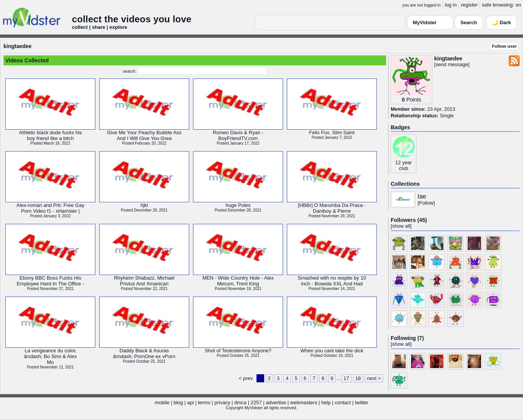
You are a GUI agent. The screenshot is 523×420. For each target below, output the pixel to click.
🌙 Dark (501, 22)
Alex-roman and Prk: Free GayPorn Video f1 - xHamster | (50, 208)
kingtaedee (17, 46)
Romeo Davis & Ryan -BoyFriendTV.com (238, 135)
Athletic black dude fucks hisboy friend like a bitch (50, 135)
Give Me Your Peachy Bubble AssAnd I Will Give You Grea (144, 135)
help (326, 402)
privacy (222, 402)
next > (374, 378)
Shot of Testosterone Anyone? (238, 351)
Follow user (504, 46)
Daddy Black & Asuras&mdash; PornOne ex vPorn (144, 353)
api (190, 402)
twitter (362, 402)
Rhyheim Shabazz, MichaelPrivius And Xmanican (144, 281)
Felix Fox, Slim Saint (332, 132)
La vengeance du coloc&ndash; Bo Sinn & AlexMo (50, 356)
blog (178, 402)
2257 (256, 402)
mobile (162, 402)
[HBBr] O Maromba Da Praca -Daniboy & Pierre (332, 208)
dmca (240, 402)
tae (422, 196)
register (469, 5)
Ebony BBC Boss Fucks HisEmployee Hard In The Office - (50, 281)
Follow (426, 203)
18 (358, 378)
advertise (276, 402)
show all (401, 226)
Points (414, 100)
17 (346, 378)
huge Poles (238, 205)
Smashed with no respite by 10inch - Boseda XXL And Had (332, 281)
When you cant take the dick (332, 351)
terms (204, 402)
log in (451, 5)
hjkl (144, 205)
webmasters (304, 402)
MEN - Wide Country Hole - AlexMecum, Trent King (238, 281)
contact (343, 402)
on (518, 5)
